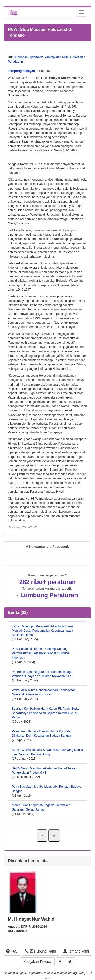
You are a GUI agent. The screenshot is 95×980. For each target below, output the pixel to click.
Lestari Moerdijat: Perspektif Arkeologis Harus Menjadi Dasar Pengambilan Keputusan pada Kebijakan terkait (43, 631)
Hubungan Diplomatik (28, 57)
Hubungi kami (40, 951)
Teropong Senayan (21, 71)
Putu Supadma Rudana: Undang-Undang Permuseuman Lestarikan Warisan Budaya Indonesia (41, 653)
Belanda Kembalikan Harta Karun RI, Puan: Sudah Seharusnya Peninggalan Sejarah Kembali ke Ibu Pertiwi (46, 713)
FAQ (12, 951)
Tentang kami (76, 951)
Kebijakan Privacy (37, 962)
